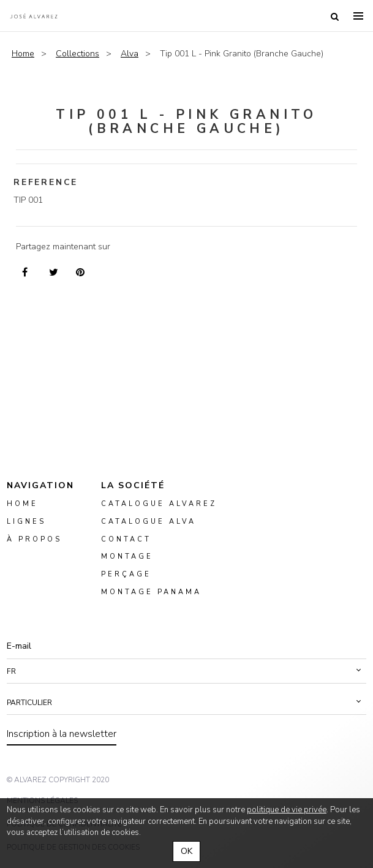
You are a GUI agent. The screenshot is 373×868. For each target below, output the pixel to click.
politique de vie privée (287, 810)
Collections (77, 54)
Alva (130, 54)
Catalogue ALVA (149, 521)
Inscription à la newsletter (62, 733)
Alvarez (34, 16)
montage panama (151, 592)
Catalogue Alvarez (159, 503)
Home (23, 54)
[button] (186, 671)
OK (186, 851)
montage (127, 557)
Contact (126, 539)
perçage (126, 574)
